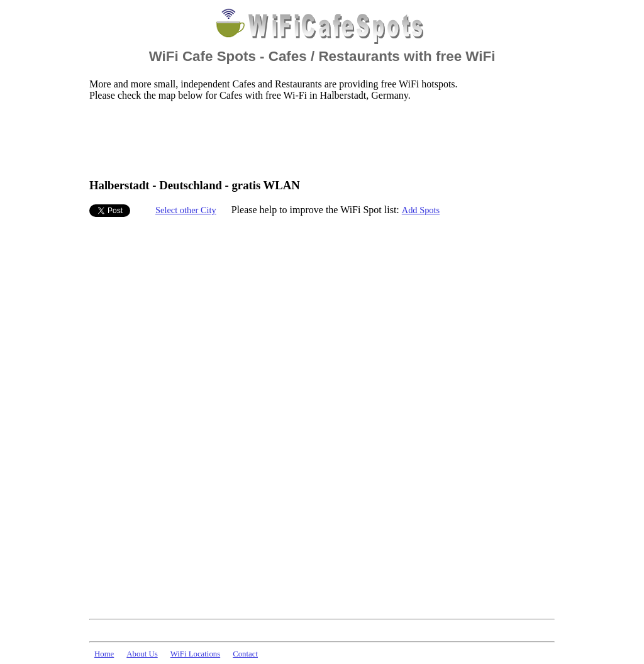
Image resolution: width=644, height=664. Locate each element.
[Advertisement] (318, 139)
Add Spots (421, 210)
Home (104, 654)
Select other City (186, 210)
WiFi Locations (195, 654)
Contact (245, 654)
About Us (142, 654)
